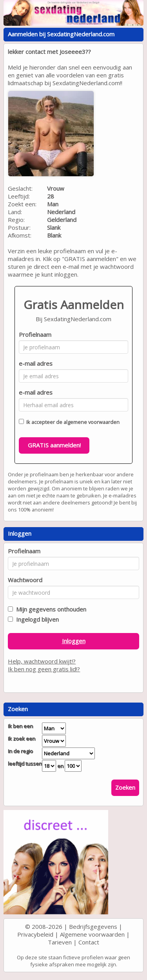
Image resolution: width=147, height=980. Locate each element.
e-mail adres (36, 363)
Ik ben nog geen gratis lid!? (44, 669)
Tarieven (60, 942)
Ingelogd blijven (36, 619)
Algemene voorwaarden (92, 934)
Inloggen (74, 641)
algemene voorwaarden (92, 422)
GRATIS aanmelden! (54, 445)
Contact (89, 942)
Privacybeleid (35, 934)
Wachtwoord (25, 580)
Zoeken (125, 787)
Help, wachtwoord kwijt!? (42, 661)
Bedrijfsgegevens (93, 926)
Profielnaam (35, 334)
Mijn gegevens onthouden (50, 609)
